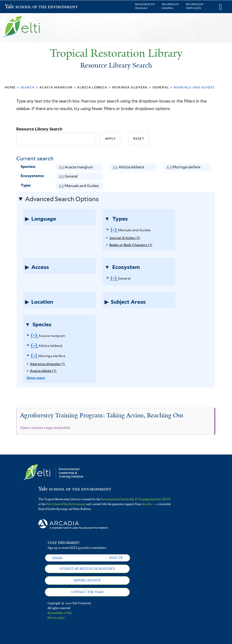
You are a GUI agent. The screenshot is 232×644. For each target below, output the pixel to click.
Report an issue (87, 580)
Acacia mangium (56, 87)
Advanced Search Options (62, 199)
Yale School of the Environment (17, 7)
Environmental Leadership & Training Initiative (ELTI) (136, 499)
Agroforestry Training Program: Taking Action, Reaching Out (102, 415)
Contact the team (87, 592)
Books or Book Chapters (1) (131, 245)
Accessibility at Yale (60, 613)
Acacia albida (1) (43, 371)
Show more (36, 378)
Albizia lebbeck (92, 87)
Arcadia (147, 504)
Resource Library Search (39, 129)
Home (10, 87)
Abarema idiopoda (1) (47, 364)
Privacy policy (56, 618)
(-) (62, 167)
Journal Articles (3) (125, 238)
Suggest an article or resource (87, 569)
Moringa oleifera (130, 87)
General (161, 87)
